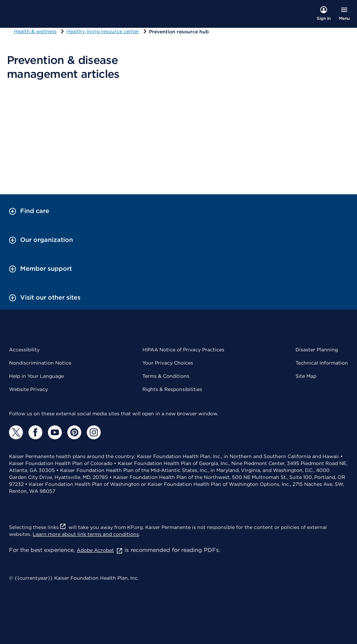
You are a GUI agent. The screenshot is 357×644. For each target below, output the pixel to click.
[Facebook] (35, 432)
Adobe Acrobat (100, 550)
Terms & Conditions (166, 376)
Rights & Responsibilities (172, 389)
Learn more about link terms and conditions (86, 534)
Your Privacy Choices (168, 363)
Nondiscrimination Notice (40, 363)
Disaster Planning (317, 350)
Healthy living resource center (103, 31)
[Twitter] (16, 432)
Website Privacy (28, 389)
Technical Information (322, 363)
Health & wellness (35, 31)
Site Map (306, 376)
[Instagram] (94, 432)
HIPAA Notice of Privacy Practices (183, 350)
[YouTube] (55, 432)
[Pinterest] (74, 432)
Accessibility (24, 350)
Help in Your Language (36, 376)
